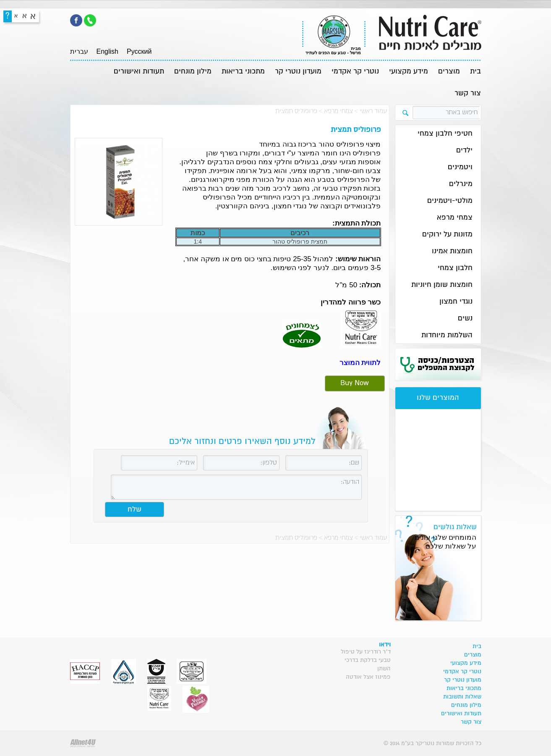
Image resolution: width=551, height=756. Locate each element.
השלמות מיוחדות (447, 335)
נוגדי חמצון (456, 302)
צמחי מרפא (338, 111)
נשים (465, 319)
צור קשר (468, 93)
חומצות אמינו (452, 251)
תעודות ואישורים (139, 72)
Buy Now (355, 383)
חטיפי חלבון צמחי (445, 134)
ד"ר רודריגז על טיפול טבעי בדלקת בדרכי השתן (366, 660)
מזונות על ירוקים (447, 235)
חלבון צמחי (455, 268)
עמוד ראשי (373, 111)
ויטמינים (460, 167)
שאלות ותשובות (462, 697)
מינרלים (461, 184)
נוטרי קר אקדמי (355, 72)
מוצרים (449, 72)
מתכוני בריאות (243, 72)
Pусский (139, 51)
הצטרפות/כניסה (446, 364)
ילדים (464, 151)
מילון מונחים (193, 72)
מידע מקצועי (409, 72)
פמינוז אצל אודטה (368, 677)
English (107, 51)
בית (475, 72)
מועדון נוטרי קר (298, 72)
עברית (79, 51)
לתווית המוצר (360, 363)
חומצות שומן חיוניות (442, 285)
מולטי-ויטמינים (450, 201)
